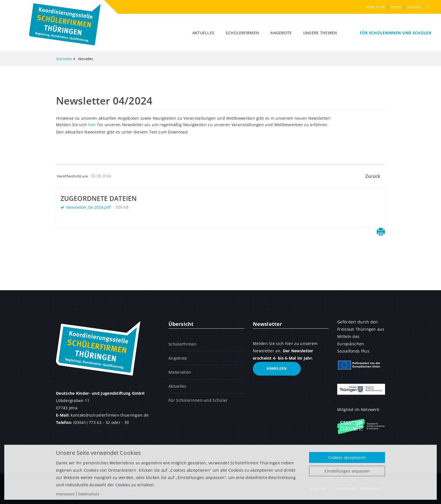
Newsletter (375, 7)
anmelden (277, 368)
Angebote (281, 33)
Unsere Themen (320, 33)
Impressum (66, 494)
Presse (396, 7)
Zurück (373, 176)
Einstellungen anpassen (347, 471)
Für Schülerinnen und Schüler (395, 33)
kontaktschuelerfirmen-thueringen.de (110, 415)
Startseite (64, 59)
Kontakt (414, 7)
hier (92, 125)
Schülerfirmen (242, 33)
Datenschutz (89, 494)
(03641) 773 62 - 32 (92, 422)
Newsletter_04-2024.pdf (88, 207)
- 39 (125, 422)
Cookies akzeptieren (347, 458)
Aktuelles (203, 33)
